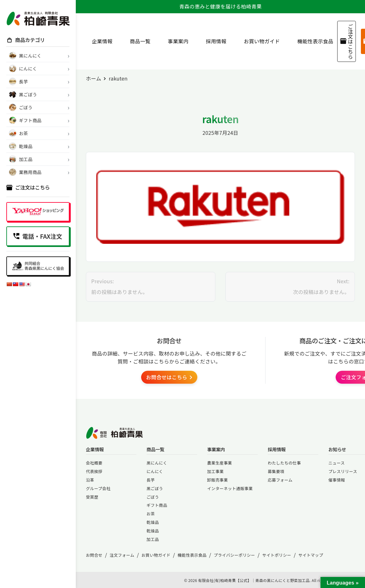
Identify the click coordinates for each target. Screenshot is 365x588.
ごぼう (153, 497)
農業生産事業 (220, 463)
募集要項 (276, 471)
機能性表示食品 (313, 41)
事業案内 (176, 41)
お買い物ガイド (259, 41)
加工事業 (215, 471)
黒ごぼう (155, 488)
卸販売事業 (218, 480)
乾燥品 (153, 522)
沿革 (90, 480)
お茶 (151, 514)
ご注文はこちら (347, 41)
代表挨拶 (94, 471)
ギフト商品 (157, 505)
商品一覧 (138, 41)
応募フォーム (280, 480)
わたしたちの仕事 (284, 463)
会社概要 (94, 463)
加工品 (153, 539)
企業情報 (100, 41)
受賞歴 (92, 497)
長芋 (151, 480)
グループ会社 (98, 488)
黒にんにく (157, 463)
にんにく (155, 471)
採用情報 (214, 41)
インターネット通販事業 (230, 488)
